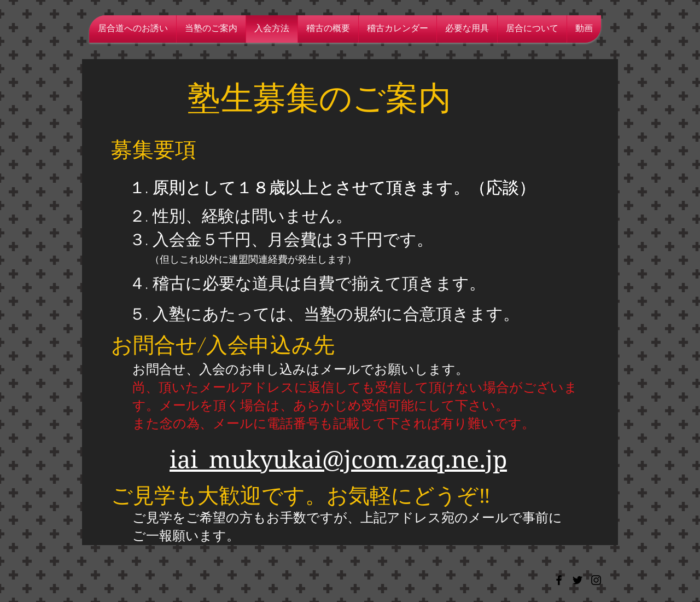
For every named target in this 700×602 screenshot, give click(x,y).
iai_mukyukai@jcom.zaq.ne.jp (338, 460)
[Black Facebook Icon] (559, 580)
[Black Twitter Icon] (577, 580)
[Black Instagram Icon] (596, 580)
